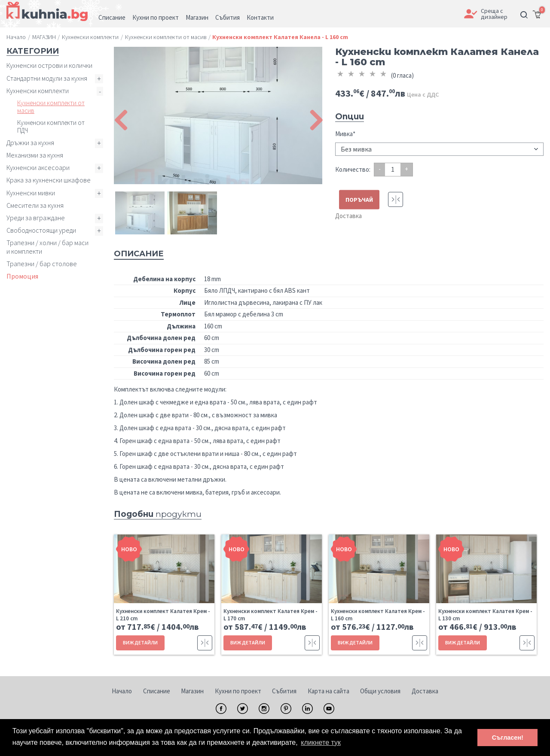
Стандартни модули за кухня (47, 78)
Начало (122, 691)
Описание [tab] (139, 254)
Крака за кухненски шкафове (49, 180)
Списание (157, 691)
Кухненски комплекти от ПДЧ (51, 126)
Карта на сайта (328, 691)
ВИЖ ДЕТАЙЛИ (140, 642)
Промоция (22, 276)
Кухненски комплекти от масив (51, 107)
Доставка (348, 216)
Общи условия (380, 691)
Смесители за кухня (35, 205)
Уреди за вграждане (36, 218)
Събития (284, 691)
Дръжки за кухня (30, 143)
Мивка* (345, 134)
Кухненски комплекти (38, 91)
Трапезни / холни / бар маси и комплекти (47, 247)
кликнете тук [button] (321, 742)
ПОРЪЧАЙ (359, 199)
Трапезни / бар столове (42, 264)
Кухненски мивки (31, 193)
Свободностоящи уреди (41, 230)
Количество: (353, 169)
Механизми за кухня (35, 155)
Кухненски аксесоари (38, 167)
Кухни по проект (238, 691)
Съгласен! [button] (508, 738)
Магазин (192, 691)
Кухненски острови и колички (49, 65)
